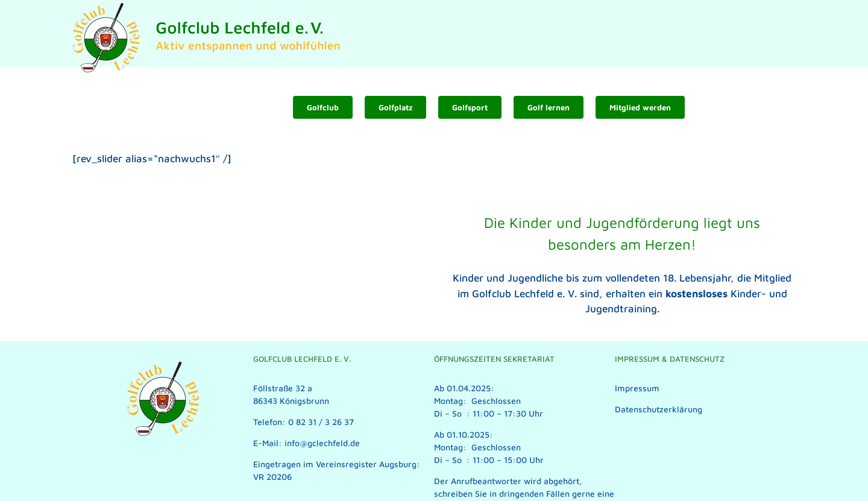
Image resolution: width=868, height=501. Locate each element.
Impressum (637, 388)
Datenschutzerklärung (659, 409)
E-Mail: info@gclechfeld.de (307, 443)
